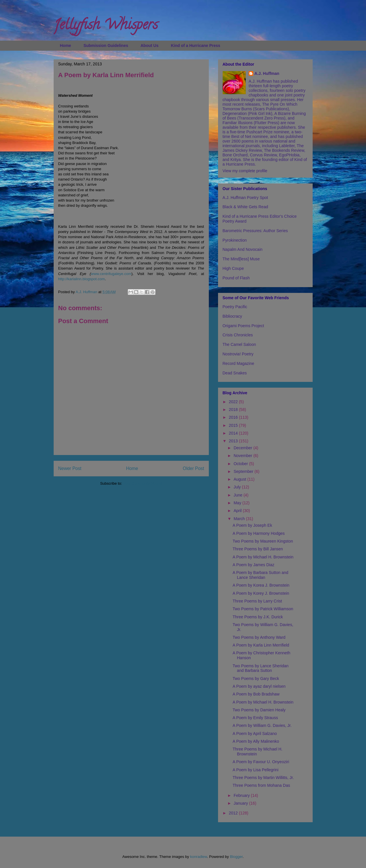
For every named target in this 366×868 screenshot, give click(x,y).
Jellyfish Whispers (106, 26)
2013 (234, 441)
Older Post (194, 468)
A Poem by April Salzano (255, 734)
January (241, 803)
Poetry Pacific (235, 307)
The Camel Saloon (239, 344)
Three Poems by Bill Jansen (258, 549)
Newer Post (70, 468)
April (238, 511)
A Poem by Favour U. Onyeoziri (261, 762)
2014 (234, 433)
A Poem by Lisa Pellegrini (255, 770)
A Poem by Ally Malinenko (256, 741)
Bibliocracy (232, 316)
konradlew (199, 857)
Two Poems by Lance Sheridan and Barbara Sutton (260, 668)
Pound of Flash (236, 278)
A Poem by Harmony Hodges (259, 533)
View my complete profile (245, 171)
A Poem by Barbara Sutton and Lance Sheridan (260, 575)
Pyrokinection (235, 240)
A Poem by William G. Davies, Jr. (262, 725)
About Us (149, 46)
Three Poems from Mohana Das (261, 785)
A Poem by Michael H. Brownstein (263, 557)
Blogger (236, 857)
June (239, 495)
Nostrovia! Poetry (238, 354)
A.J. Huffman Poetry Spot (245, 198)
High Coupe (233, 268)
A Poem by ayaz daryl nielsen (259, 686)
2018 (234, 410)
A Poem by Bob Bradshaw (256, 694)
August (240, 479)
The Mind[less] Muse (241, 259)
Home (66, 46)
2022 (234, 402)
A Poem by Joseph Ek (252, 525)
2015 (234, 425)
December (243, 448)
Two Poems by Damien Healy (259, 710)
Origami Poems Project (243, 326)
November (243, 456)
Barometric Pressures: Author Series (255, 231)
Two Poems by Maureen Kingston (263, 541)
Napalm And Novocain (243, 249)
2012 (234, 813)
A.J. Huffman (267, 73)
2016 (234, 417)
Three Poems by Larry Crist (257, 601)
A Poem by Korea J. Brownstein (261, 585)
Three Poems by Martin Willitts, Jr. (263, 778)
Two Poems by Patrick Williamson (263, 609)
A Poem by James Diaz (253, 565)
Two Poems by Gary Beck (256, 679)
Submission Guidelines (106, 46)
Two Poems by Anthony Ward (259, 637)
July (238, 487)
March (240, 519)
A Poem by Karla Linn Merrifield (261, 645)
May (238, 503)
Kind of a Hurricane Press (195, 46)
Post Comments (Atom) (143, 483)
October (241, 464)
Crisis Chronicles (238, 335)
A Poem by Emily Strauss (255, 718)
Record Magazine (239, 363)
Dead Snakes (235, 373)
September (244, 471)
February (242, 795)
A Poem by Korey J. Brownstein (261, 593)
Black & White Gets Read (245, 207)
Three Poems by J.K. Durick (258, 617)
